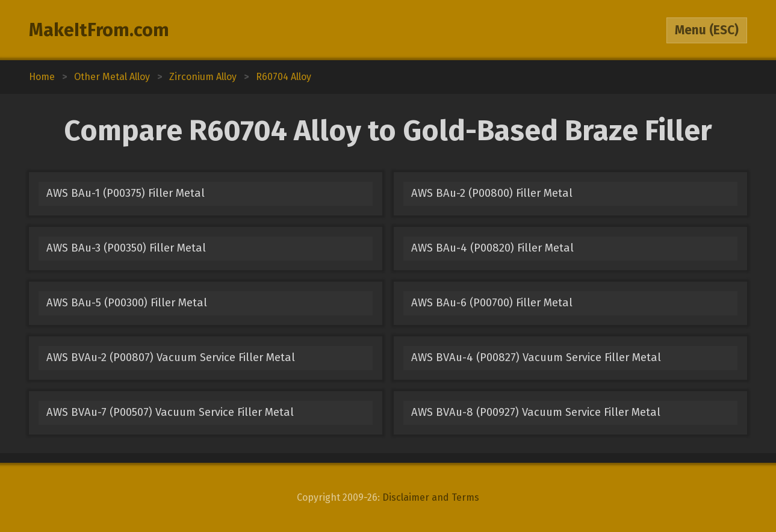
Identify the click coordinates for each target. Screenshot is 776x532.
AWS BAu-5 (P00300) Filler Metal (127, 303)
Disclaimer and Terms (431, 497)
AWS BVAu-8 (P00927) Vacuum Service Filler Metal (536, 412)
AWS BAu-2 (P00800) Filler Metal (492, 193)
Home (42, 77)
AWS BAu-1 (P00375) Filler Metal (126, 193)
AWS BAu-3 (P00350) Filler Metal (126, 248)
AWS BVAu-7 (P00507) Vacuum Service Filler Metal (170, 412)
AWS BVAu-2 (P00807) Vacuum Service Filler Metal (171, 357)
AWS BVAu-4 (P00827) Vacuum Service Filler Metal (536, 357)
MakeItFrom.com (99, 30)
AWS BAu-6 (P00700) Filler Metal (492, 303)
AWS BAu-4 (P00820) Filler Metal (492, 248)
